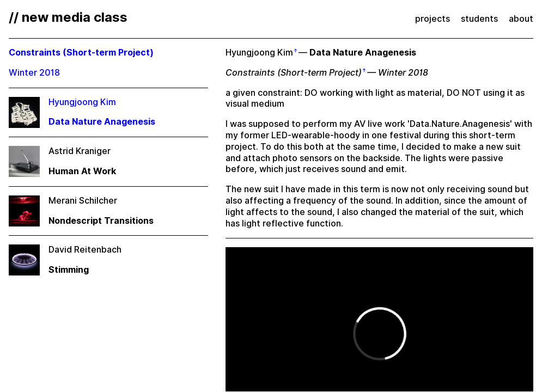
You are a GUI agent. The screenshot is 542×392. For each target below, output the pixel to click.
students (479, 19)
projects (433, 19)
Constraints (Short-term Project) (294, 73)
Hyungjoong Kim (259, 53)
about (521, 19)
